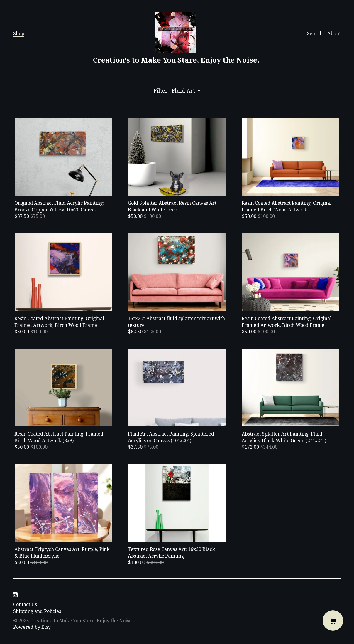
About (334, 34)
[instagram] (15, 595)
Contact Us (25, 605)
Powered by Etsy (32, 627)
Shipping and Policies (37, 611)
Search (315, 34)
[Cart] (333, 621)
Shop (19, 34)
